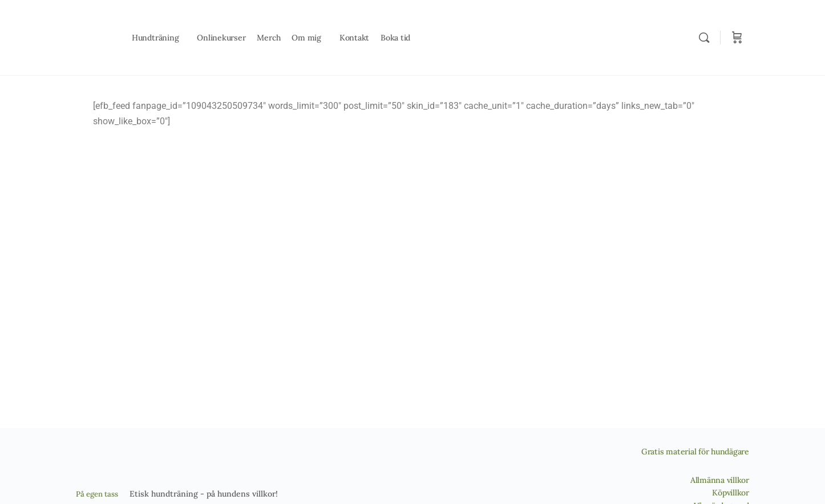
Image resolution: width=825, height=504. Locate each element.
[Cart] (737, 38)
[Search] (704, 38)
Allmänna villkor (720, 480)
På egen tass (97, 494)
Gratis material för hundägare (695, 452)
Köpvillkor (731, 493)
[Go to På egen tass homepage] (92, 36)
